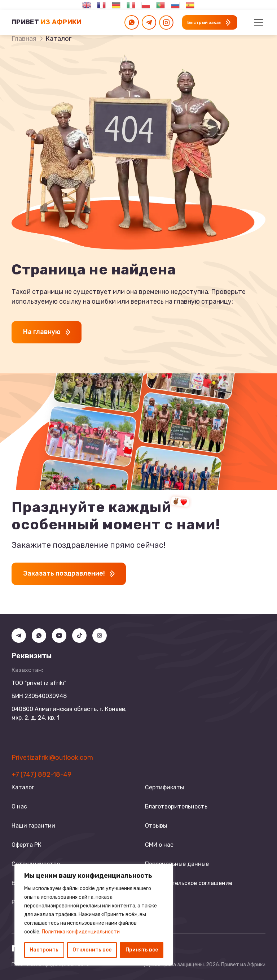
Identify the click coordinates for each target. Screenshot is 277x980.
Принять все (142, 950)
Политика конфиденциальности (81, 932)
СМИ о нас (159, 845)
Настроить (44, 950)
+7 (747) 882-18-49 (41, 775)
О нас (19, 806)
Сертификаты (164, 787)
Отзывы (156, 826)
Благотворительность (176, 806)
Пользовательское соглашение (189, 883)
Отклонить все (92, 950)
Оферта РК (27, 845)
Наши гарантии (33, 826)
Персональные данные (177, 864)
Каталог (23, 787)
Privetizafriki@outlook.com (52, 758)
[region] (94, 915)
